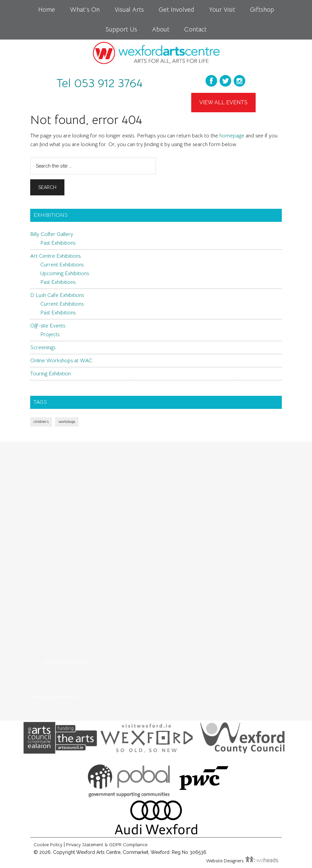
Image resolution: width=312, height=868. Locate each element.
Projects (50, 334)
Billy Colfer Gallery (52, 234)
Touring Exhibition (50, 374)
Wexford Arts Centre (65, 662)
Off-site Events (48, 326)
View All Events (223, 102)
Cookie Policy (48, 845)
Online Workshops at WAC (61, 361)
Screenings (43, 348)
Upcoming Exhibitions (65, 273)
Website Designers (225, 861)
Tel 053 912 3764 (99, 83)
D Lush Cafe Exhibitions (57, 295)
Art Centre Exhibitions (55, 256)
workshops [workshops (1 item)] (67, 422)
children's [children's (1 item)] (41, 422)
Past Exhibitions (58, 243)
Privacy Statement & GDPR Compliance (107, 845)
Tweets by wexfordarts (54, 696)
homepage (232, 136)
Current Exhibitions (62, 265)
